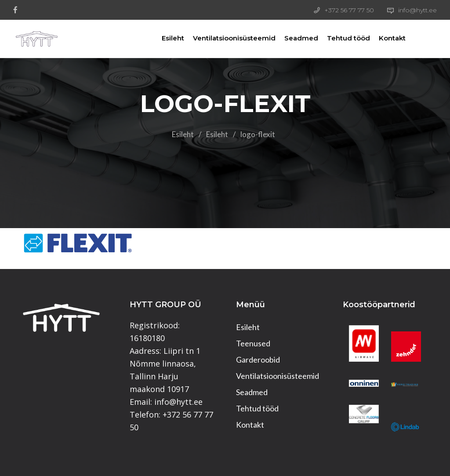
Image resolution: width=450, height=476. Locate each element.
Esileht (164, 38)
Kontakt (383, 38)
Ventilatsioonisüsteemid (225, 38)
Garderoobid (258, 360)
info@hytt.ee (417, 10)
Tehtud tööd (340, 38)
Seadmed (292, 38)
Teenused (253, 343)
